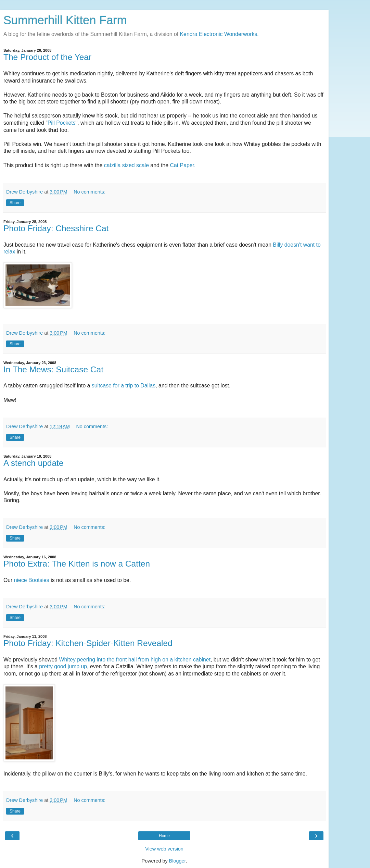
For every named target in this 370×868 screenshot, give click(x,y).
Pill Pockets (62, 123)
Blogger (177, 861)
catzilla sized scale (126, 165)
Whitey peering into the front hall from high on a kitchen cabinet (135, 660)
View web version (164, 849)
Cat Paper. (183, 165)
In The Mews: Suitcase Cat (53, 369)
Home (164, 836)
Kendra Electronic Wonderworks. (219, 34)
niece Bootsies (32, 580)
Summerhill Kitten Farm (65, 20)
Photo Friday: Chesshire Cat (56, 228)
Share (15, 203)
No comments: (90, 192)
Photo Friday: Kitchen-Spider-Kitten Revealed (88, 643)
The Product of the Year (47, 57)
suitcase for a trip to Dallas (124, 386)
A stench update (34, 463)
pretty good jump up (63, 666)
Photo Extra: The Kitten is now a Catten (77, 564)
